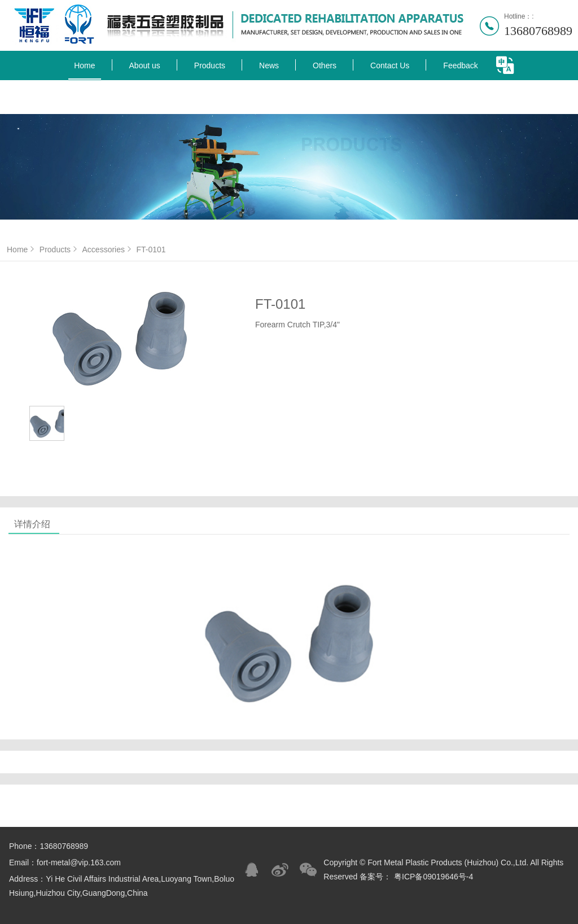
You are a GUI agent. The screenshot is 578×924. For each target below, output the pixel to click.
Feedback (460, 65)
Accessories (108, 249)
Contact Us (390, 65)
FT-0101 (151, 249)
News (269, 65)
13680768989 (538, 31)
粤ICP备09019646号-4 (433, 877)
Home (84, 65)
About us (145, 65)
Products (210, 65)
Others (325, 65)
